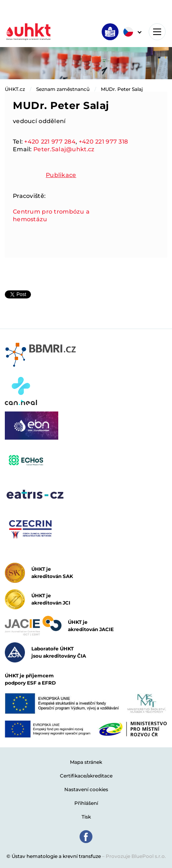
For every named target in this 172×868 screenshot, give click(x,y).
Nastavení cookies (86, 789)
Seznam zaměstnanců (63, 89)
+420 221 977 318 (103, 142)
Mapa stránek (86, 762)
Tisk (86, 817)
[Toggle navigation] (157, 32)
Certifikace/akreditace (86, 776)
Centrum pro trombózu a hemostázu (51, 215)
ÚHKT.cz (15, 89)
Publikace (61, 175)
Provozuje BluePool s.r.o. (136, 856)
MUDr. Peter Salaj (122, 89)
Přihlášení (86, 803)
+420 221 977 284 (50, 142)
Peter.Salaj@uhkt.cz (64, 149)
